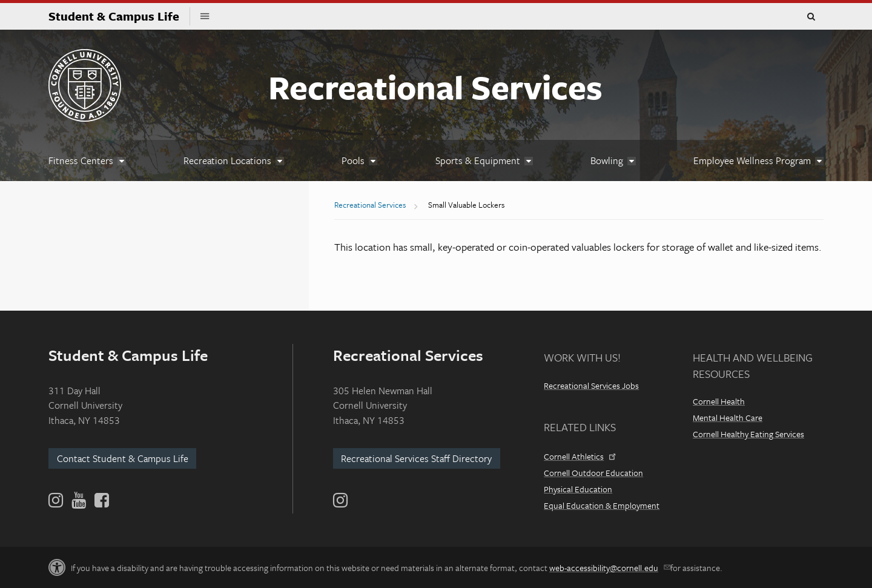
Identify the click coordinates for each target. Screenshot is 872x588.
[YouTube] (79, 500)
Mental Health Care (728, 418)
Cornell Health (719, 401)
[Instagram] (340, 500)
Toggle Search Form (811, 17)
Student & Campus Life (119, 16)
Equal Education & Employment (602, 505)
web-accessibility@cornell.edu (609, 568)
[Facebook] (101, 500)
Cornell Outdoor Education (593, 473)
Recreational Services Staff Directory (416, 458)
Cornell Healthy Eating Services (748, 434)
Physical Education (578, 489)
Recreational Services (435, 87)
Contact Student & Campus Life (123, 458)
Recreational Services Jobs (591, 385)
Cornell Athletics (579, 456)
